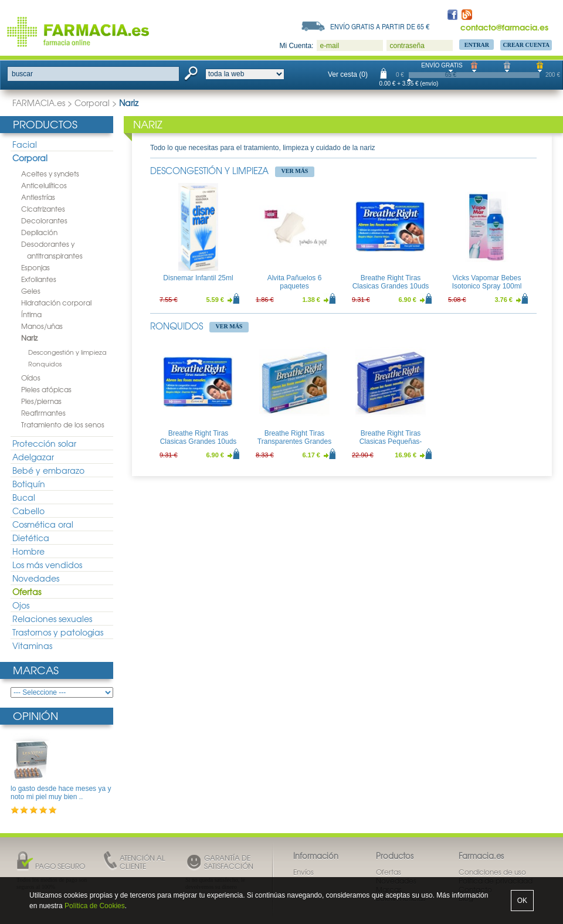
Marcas (36, 670)
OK (522, 901)
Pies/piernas (41, 401)
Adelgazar (33, 457)
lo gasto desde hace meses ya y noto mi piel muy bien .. (61, 793)
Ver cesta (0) (348, 74)
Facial (25, 144)
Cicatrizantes (43, 209)
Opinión (35, 716)
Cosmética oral (43, 524)
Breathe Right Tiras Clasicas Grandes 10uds (391, 282)
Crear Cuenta (526, 45)
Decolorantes (44, 220)
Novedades (36, 578)
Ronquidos (45, 364)
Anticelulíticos (44, 185)
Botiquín (29, 484)
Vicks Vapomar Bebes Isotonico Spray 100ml (487, 282)
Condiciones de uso (492, 872)
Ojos (21, 605)
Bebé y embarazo (48, 470)
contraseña (407, 46)
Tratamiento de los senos (63, 424)
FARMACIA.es (39, 103)
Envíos (303, 872)
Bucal (24, 497)
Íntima (31, 314)
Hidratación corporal (56, 303)
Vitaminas (32, 646)
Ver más (295, 171)
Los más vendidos (47, 565)
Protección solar (44, 443)
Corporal (92, 103)
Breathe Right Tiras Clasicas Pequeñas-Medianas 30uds (391, 442)
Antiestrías (38, 197)
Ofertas (27, 592)
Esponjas (35, 267)
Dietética (31, 538)
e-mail (329, 46)
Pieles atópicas (46, 389)
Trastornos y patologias (58, 632)
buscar (22, 74)
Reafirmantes (43, 413)
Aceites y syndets (50, 174)
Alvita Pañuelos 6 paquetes (295, 282)
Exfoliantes (39, 279)
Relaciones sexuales (52, 619)
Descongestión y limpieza (67, 352)
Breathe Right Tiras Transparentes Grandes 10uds (294, 442)
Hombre (28, 551)
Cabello (28, 511)
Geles (31, 291)
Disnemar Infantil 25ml (198, 278)
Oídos (31, 378)
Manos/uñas (42, 326)
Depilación (39, 232)
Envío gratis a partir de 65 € (380, 26)
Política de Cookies (95, 906)
